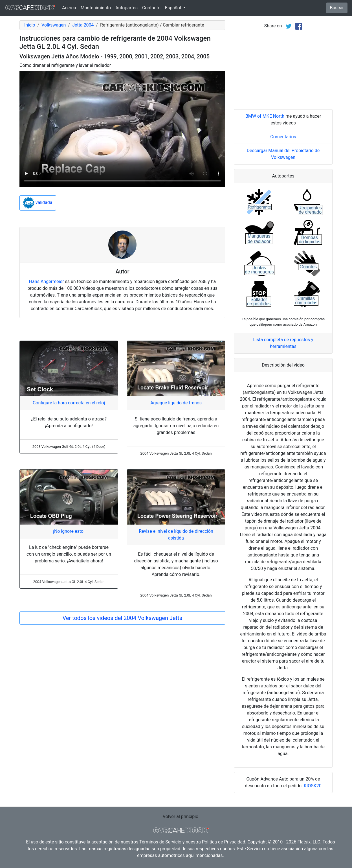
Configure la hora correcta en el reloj (69, 403)
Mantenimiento (96, 8)
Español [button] (174, 8)
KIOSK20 (313, 786)
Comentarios (283, 137)
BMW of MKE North (265, 116)
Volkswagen (54, 25)
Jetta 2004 (83, 25)
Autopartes (126, 8)
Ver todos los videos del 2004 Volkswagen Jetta (122, 618)
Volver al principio (181, 817)
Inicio (30, 25)
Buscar (337, 8)
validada (38, 203)
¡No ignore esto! (69, 531)
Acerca (69, 8)
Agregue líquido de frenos (176, 403)
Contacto (151, 8)
